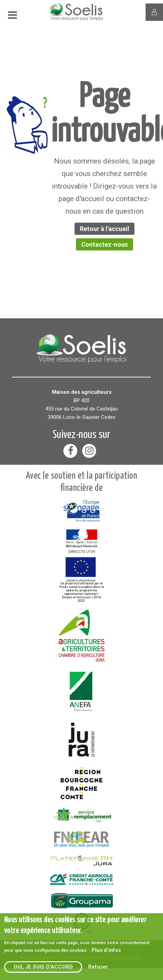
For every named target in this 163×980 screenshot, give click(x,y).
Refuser (98, 967)
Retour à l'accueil (104, 229)
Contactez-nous (104, 244)
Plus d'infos (106, 950)
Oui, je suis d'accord (43, 967)
